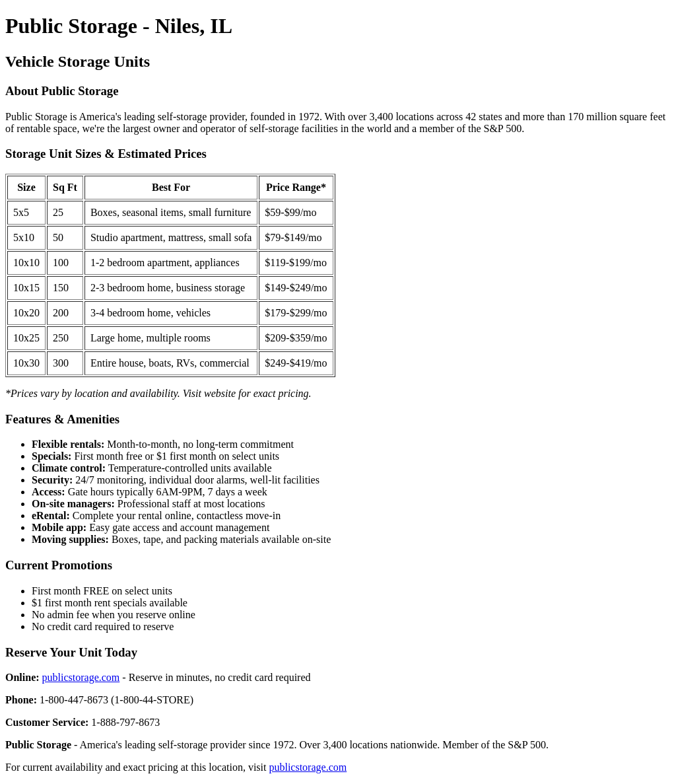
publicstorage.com (81, 677)
